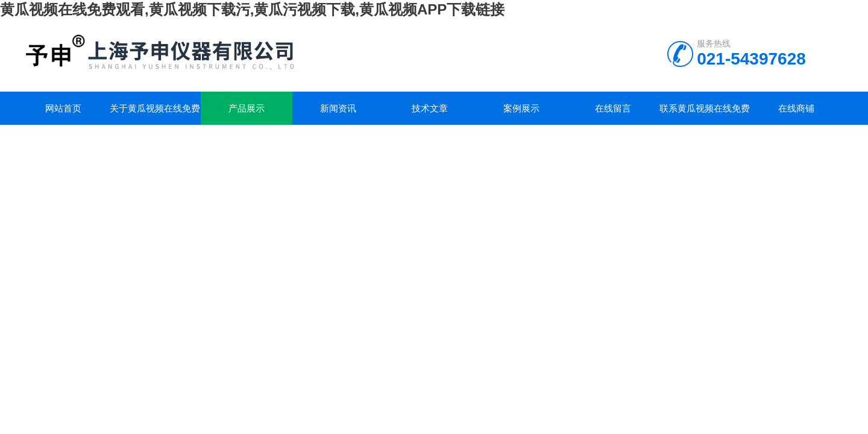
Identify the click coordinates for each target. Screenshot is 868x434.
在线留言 (613, 108)
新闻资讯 (338, 108)
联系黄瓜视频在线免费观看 (705, 114)
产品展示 (247, 108)
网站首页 (63, 108)
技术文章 (430, 108)
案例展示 (521, 108)
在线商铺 (796, 108)
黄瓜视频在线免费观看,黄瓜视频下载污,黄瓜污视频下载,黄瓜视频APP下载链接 (252, 9)
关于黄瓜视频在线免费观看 (155, 114)
